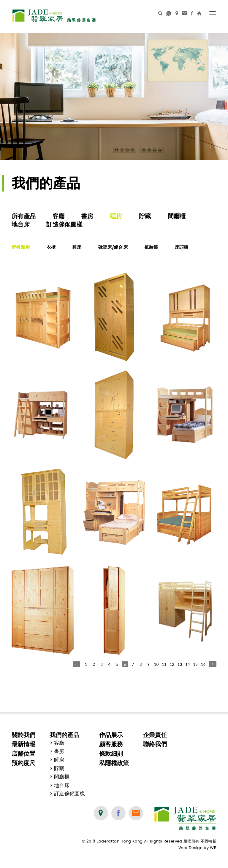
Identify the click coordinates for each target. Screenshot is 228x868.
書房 (87, 216)
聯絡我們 (155, 744)
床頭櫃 (182, 247)
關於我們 (23, 735)
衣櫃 (51, 247)
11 (164, 664)
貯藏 (145, 216)
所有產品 (24, 216)
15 (195, 664)
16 (203, 664)
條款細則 (111, 754)
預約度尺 (23, 763)
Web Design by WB (197, 848)
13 (180, 664)
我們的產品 (64, 735)
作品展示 (111, 735)
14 (188, 664)
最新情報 (23, 744)
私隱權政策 (114, 763)
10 (156, 664)
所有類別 (21, 247)
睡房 (116, 216)
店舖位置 (23, 754)
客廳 (59, 216)
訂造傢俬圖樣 (64, 224)
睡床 (77, 247)
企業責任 (155, 735)
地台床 (21, 224)
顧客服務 (111, 744)
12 (172, 664)
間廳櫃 (177, 216)
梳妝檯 (151, 247)
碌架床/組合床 (113, 247)
